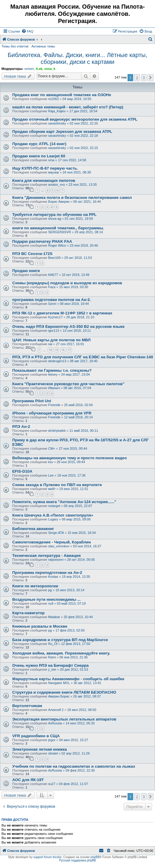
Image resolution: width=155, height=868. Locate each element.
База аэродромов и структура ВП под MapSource (60, 640)
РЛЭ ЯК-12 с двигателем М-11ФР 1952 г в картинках (62, 313)
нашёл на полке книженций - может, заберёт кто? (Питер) (68, 107)
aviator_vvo (56, 185)
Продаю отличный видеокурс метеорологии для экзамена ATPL (75, 119)
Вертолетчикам (27, 706)
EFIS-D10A (22, 471)
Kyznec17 (55, 317)
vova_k (50, 69)
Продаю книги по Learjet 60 (39, 156)
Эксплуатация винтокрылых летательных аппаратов (64, 719)
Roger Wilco (57, 245)
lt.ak (39, 69)
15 (56, 350)
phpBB (95, 857)
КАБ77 (53, 275)
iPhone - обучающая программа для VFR (52, 413)
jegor (52, 740)
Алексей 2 (56, 710)
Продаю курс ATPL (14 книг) (39, 144)
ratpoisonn (56, 560)
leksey (53, 374)
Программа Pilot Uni (32, 401)
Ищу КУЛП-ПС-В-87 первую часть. (45, 168)
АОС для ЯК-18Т (28, 780)
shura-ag (55, 219)
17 (69, 350)
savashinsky (57, 123)
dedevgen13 (57, 361)
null (51, 603)
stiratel (53, 753)
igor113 (54, 331)
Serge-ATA (56, 533)
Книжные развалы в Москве (40, 626)
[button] (151, 78)
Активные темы (43, 46)
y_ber (52, 669)
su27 (52, 784)
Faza (52, 287)
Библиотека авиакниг (33, 529)
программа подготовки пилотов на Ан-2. (52, 300)
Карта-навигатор (28, 613)
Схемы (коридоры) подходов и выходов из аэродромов (67, 283)
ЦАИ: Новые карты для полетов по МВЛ (51, 340)
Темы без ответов (15, 46)
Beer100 (54, 258)
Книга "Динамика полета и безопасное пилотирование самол (72, 198)
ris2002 (53, 99)
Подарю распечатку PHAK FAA (42, 241)
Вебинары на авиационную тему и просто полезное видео (70, 458)
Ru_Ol (53, 644)
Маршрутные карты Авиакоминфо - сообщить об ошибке (68, 679)
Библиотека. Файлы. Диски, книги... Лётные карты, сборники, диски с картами (78, 58)
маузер (53, 172)
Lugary (53, 519)
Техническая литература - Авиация (46, 556)
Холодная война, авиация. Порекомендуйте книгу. (61, 653)
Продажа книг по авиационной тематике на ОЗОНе (62, 95)
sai (50, 344)
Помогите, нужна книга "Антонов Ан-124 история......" (64, 502)
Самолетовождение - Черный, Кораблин (52, 542)
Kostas (53, 577)
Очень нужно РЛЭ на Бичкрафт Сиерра (50, 665)
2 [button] (137, 78)
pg (50, 590)
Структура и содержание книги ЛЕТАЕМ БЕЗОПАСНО (64, 692)
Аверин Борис (59, 696)
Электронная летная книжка (40, 749)
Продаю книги (26, 271)
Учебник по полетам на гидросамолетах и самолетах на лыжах (74, 766)
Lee (51, 475)
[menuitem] (27, 31)
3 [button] (144, 78)
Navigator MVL (59, 683)
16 (63, 350)
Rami (52, 657)
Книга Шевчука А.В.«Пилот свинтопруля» (53, 515)
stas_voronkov (59, 546)
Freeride (54, 405)
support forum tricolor (47, 857)
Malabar (54, 617)
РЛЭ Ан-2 (21, 427)
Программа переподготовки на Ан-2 (47, 573)
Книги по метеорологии (35, 586)
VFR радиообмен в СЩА (36, 736)
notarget (54, 506)
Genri (52, 304)
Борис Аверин (59, 202)
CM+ (52, 448)
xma (51, 160)
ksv (51, 462)
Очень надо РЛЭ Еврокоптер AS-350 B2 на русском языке (68, 327)
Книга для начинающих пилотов (44, 180)
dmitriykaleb (57, 431)
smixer (29, 69)
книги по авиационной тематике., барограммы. (58, 228)
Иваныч (54, 388)
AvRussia (55, 723)
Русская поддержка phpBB (77, 860)
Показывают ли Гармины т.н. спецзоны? (52, 370)
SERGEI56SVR (59, 232)
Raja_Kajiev (57, 111)
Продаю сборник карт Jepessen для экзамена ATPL (62, 132)
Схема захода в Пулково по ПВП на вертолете (57, 485)
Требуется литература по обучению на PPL (54, 215)
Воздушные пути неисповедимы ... (46, 599)
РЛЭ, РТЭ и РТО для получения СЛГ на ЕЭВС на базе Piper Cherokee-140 (83, 357)
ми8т (52, 489)
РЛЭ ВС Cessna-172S (32, 254)
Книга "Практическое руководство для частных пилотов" (68, 384)
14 (50, 350)
